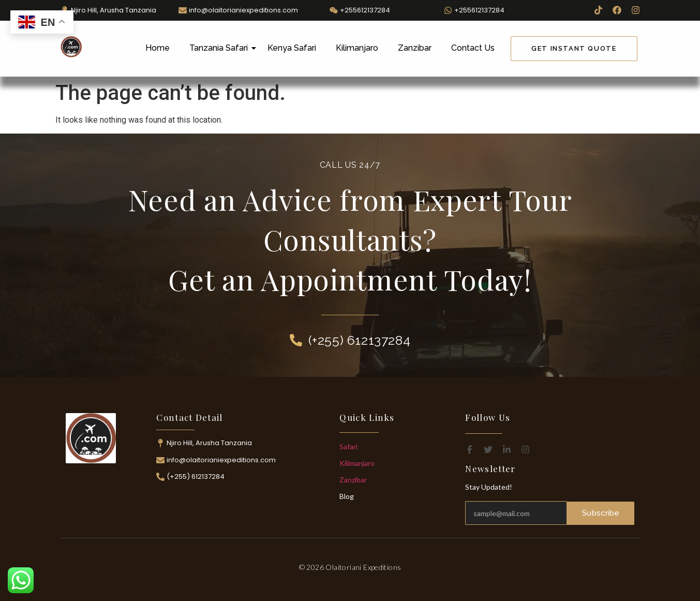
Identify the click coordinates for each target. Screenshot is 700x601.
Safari (348, 446)
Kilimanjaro (357, 48)
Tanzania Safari (221, 48)
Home (158, 48)
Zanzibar (415, 48)
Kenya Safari (292, 48)
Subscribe (601, 513)
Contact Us (473, 48)
